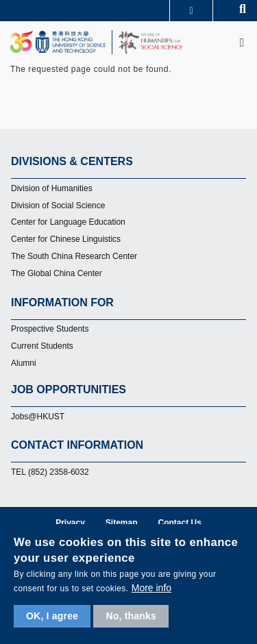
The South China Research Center (74, 256)
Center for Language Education (68, 222)
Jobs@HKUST (38, 417)
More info (151, 588)
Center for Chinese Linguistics (66, 239)
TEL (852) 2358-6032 (50, 472)
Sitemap (122, 523)
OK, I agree (52, 616)
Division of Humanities (52, 188)
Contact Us (180, 523)
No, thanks (131, 616)
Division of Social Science (58, 206)
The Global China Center (57, 273)
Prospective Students (50, 329)
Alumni (24, 363)
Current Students (42, 346)
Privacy (70, 523)
